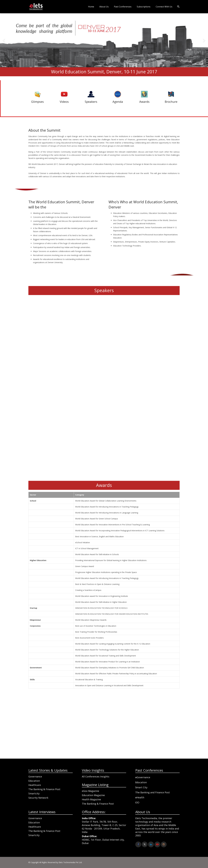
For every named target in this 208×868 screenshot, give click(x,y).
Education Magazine (93, 795)
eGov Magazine (90, 791)
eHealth (140, 797)
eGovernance (143, 777)
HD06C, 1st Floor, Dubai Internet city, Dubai (103, 840)
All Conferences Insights (96, 776)
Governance (35, 776)
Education (34, 781)
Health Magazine (91, 799)
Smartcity (34, 793)
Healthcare (35, 785)
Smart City (141, 787)
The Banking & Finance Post (44, 789)
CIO (137, 802)
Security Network (38, 798)
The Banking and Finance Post (153, 792)
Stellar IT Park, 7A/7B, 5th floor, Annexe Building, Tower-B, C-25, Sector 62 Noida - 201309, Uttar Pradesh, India (104, 825)
